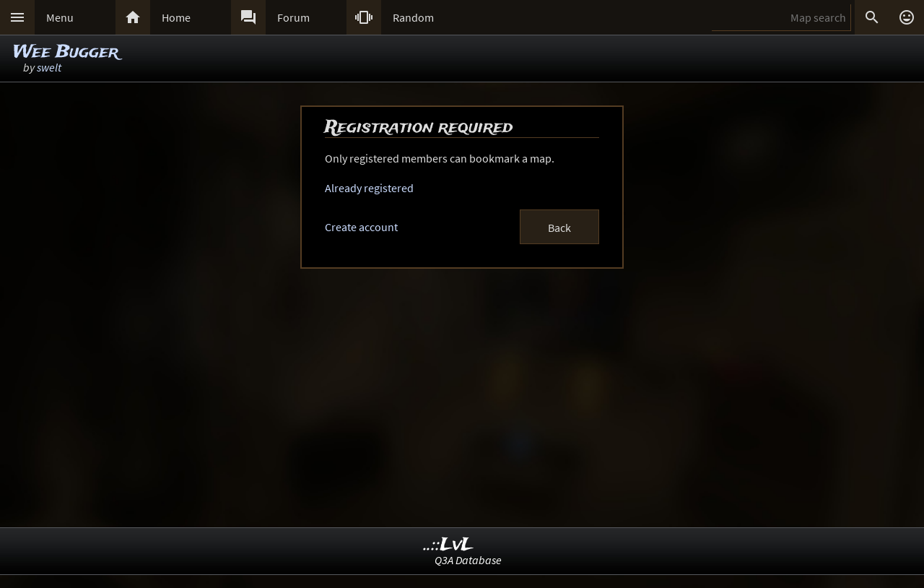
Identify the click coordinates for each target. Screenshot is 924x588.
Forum (293, 17)
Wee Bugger (66, 52)
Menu (60, 17)
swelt (49, 67)
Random (413, 17)
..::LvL (449, 545)
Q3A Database (468, 560)
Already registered (369, 188)
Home (176, 17)
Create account (361, 227)
